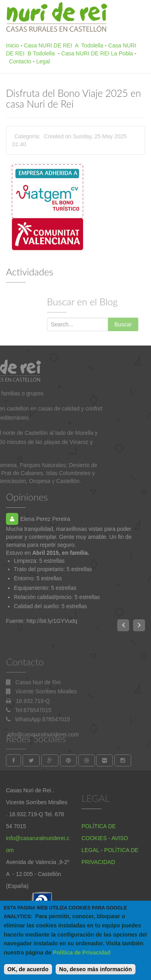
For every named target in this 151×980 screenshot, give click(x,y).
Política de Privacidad (82, 958)
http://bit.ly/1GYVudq (52, 621)
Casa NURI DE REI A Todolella (64, 45)
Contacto (20, 61)
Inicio (13, 45)
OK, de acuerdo (28, 974)
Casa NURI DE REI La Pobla (97, 53)
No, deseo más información (96, 974)
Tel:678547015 (33, 741)
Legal (43, 61)
